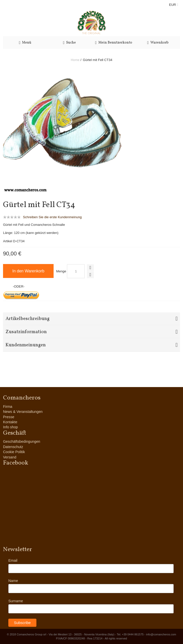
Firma (8, 407)
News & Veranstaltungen (23, 412)
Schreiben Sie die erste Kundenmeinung (52, 217)
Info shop (10, 427)
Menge (61, 271)
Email (13, 560)
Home (75, 60)
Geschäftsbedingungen (22, 441)
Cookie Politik (14, 452)
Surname (16, 601)
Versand (10, 457)
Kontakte (10, 422)
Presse (9, 417)
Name (13, 581)
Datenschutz (13, 447)
